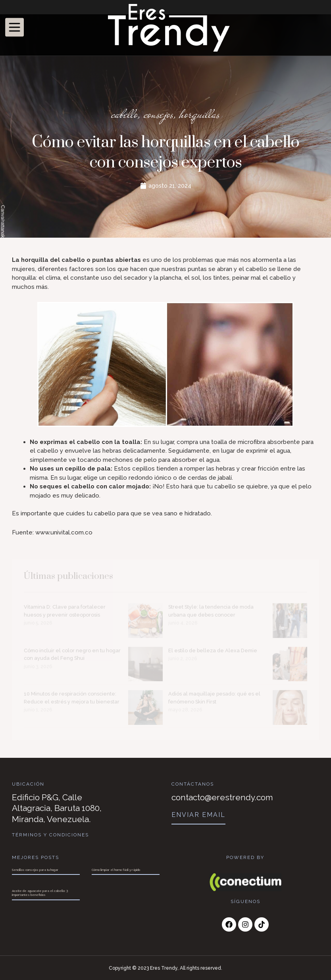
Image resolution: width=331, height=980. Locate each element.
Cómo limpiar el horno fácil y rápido (116, 869)
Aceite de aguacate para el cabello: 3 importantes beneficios (40, 892)
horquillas (200, 114)
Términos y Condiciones (51, 835)
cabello (123, 114)
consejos (158, 114)
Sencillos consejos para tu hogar (35, 869)
